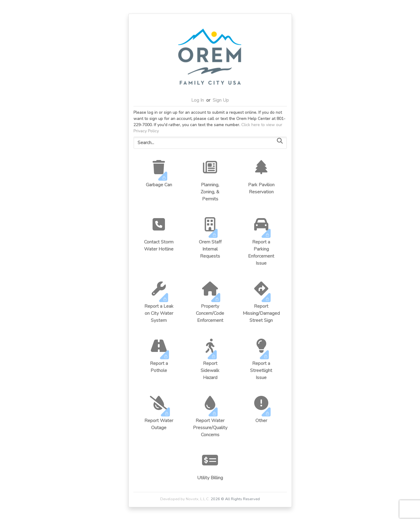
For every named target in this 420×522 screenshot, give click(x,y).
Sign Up (221, 100)
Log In (197, 100)
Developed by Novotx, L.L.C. (185, 499)
